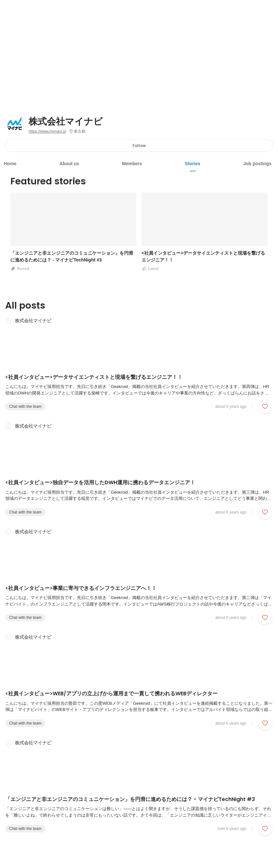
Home (10, 164)
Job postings (257, 164)
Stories (192, 164)
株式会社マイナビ (66, 122)
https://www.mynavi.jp (47, 131)
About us (69, 164)
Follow (139, 146)
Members (132, 164)
